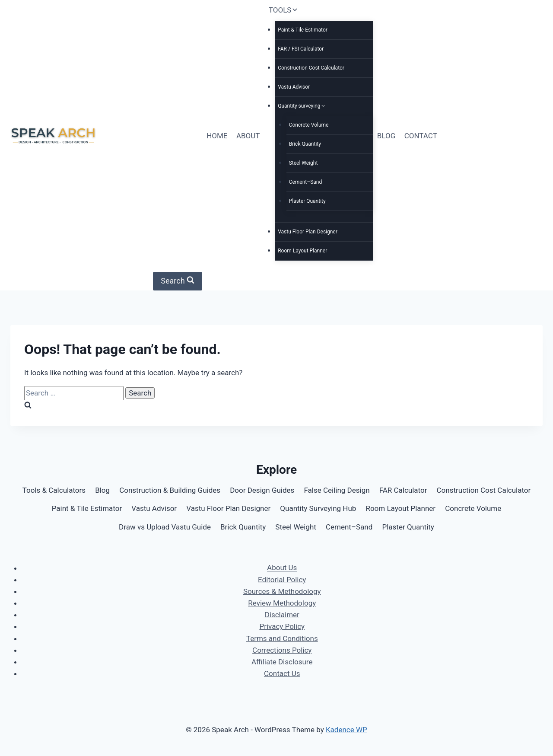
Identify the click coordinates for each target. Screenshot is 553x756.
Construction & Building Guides (170, 490)
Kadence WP (346, 730)
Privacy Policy (282, 626)
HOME (217, 136)
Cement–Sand (306, 182)
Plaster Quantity (307, 201)
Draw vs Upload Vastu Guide (165, 527)
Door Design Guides (262, 490)
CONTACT (421, 136)
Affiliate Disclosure (282, 662)
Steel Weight (304, 163)
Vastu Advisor (294, 87)
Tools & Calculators (54, 490)
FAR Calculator (403, 490)
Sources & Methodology (282, 591)
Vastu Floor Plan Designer (308, 232)
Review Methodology (282, 603)
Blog (102, 490)
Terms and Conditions (282, 638)
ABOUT (248, 136)
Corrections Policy (282, 650)
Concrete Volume (309, 125)
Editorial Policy (282, 580)
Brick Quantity (305, 144)
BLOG (386, 136)
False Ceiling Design (337, 490)
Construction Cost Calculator (311, 68)
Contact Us (282, 673)
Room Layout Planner (302, 251)
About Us (282, 568)
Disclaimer (282, 615)
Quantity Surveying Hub (318, 508)
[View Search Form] (178, 281)
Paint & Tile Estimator (303, 30)
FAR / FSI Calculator (301, 49)
